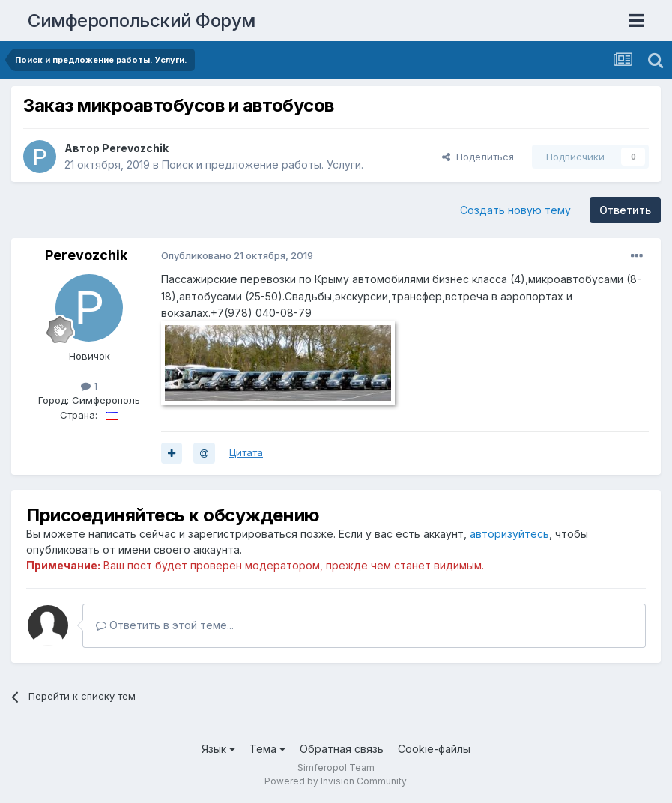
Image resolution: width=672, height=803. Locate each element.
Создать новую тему (515, 210)
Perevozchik (135, 148)
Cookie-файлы (434, 749)
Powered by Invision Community (336, 781)
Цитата (246, 452)
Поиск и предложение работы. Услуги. (263, 164)
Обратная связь (342, 749)
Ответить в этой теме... (165, 625)
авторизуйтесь (509, 534)
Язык (218, 749)
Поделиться (478, 157)
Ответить (625, 210)
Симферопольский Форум (142, 21)
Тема (267, 749)
